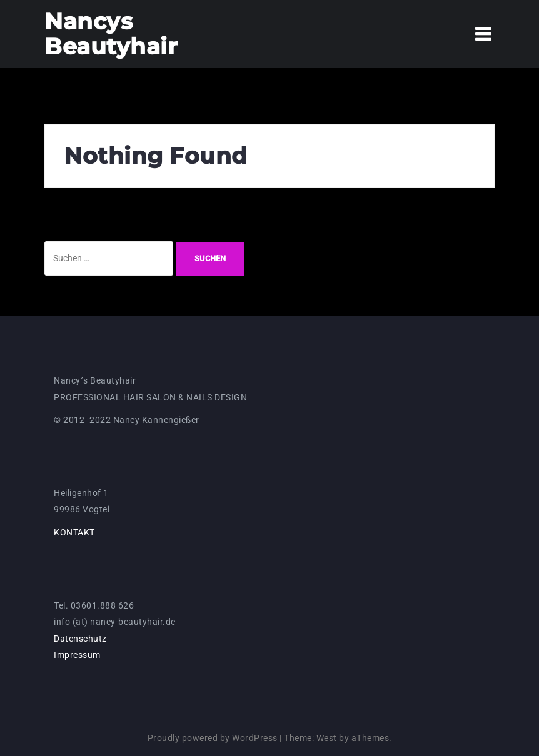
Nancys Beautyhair (111, 34)
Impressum (77, 655)
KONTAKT (74, 532)
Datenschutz (80, 639)
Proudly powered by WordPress (213, 738)
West (327, 738)
